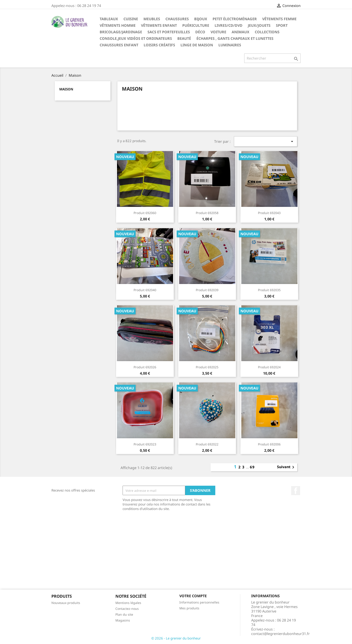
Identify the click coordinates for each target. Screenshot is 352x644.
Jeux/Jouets (259, 25)
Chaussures (177, 19)
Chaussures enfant (119, 45)
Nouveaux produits (66, 603)
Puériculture (196, 25)
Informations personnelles (199, 602)
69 (252, 467)
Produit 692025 (207, 367)
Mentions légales (128, 603)
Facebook (296, 491)
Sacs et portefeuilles (169, 32)
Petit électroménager (235, 19)
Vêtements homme (118, 25)
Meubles (152, 19)
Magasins (123, 620)
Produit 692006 (269, 444)
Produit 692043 (269, 213)
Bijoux (201, 19)
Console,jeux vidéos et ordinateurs (136, 38)
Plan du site (124, 614)
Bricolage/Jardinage (121, 32)
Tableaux (109, 19)
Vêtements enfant (159, 25)
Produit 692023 (145, 444)
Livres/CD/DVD (229, 25)
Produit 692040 (145, 290)
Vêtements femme (279, 19)
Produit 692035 (269, 290)
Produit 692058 (207, 213)
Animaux (241, 32)
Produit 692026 (145, 367)
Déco (200, 32)
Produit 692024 (269, 367)
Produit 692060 (145, 213)
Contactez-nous (127, 609)
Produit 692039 (207, 290)
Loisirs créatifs (159, 45)
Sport (282, 25)
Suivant (286, 467)
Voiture (218, 32)
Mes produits (189, 608)
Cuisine (131, 19)
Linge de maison (197, 45)
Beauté (184, 38)
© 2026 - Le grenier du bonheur (176, 638)
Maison (66, 89)
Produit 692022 (207, 444)
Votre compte (193, 596)
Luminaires (230, 45)
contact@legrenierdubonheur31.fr (280, 634)
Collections (267, 32)
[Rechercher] (272, 58)
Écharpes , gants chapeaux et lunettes (235, 38)
